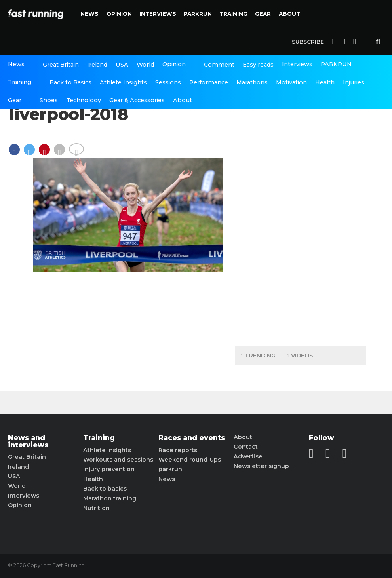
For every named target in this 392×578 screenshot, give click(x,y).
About (289, 14)
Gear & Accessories (137, 100)
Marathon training (110, 498)
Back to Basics (70, 82)
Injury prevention (109, 469)
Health (325, 82)
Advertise (248, 456)
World (145, 65)
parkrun (170, 469)
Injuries (354, 82)
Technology (84, 100)
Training (233, 14)
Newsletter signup (261, 466)
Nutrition (96, 508)
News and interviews (28, 441)
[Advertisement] (301, 216)
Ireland (97, 65)
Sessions (168, 82)
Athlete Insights (123, 82)
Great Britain (61, 65)
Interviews (158, 14)
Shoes (49, 100)
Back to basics (105, 489)
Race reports (178, 450)
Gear (263, 14)
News (89, 14)
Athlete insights (107, 450)
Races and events (192, 438)
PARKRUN (198, 14)
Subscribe (308, 42)
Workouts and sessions (118, 460)
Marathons (252, 82)
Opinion (119, 14)
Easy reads (258, 65)
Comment (219, 65)
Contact (246, 447)
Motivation (291, 82)
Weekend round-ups (190, 460)
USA (122, 65)
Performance (209, 82)
